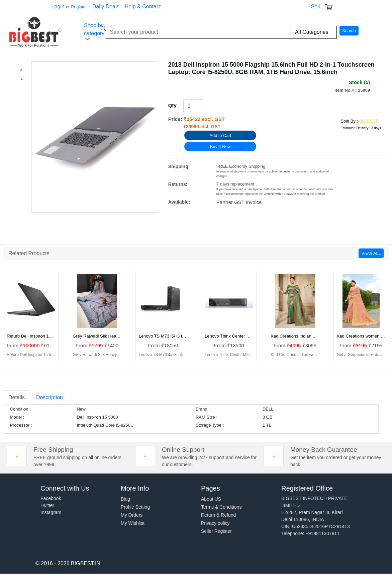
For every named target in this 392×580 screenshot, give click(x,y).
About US (211, 499)
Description (50, 397)
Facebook (51, 498)
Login (58, 7)
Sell (316, 7)
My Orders (132, 515)
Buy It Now (220, 147)
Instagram (51, 512)
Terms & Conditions (221, 507)
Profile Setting (135, 507)
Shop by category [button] (94, 32)
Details (17, 397)
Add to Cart (220, 135)
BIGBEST (369, 121)
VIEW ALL (371, 253)
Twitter (47, 505)
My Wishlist (133, 523)
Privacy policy (215, 523)
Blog (125, 499)
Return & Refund (218, 515)
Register (79, 7)
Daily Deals (106, 7)
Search (349, 31)
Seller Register (216, 531)
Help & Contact (143, 7)
